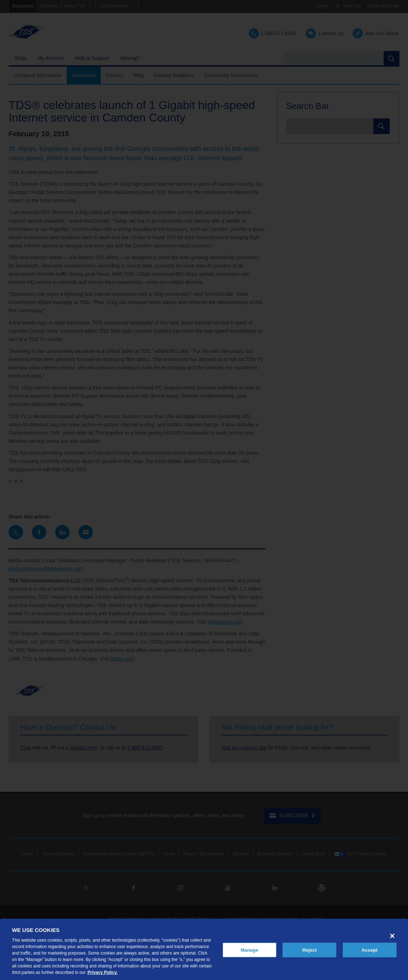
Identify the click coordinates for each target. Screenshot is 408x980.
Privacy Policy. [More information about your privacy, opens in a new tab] (103, 972)
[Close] (392, 936)
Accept (370, 950)
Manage (249, 950)
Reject (309, 950)
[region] (204, 949)
